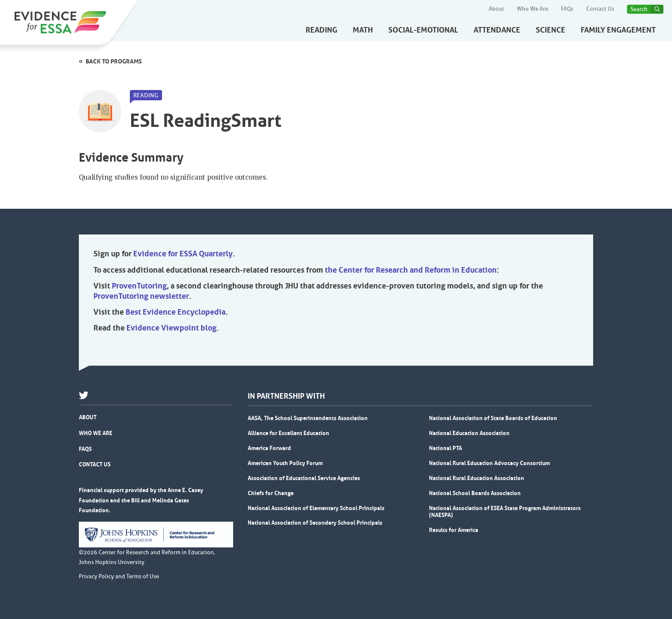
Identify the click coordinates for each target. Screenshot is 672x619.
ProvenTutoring (139, 286)
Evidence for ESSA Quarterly (183, 254)
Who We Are (532, 9)
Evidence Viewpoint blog (171, 328)
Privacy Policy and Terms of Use (119, 577)
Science (550, 30)
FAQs (567, 9)
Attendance (497, 30)
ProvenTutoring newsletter (141, 296)
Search (639, 9)
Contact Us (600, 9)
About (496, 9)
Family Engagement (618, 30)
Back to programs (114, 61)
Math (363, 30)
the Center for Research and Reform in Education (411, 270)
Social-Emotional (423, 30)
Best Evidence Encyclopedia (175, 312)
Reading (321, 30)
